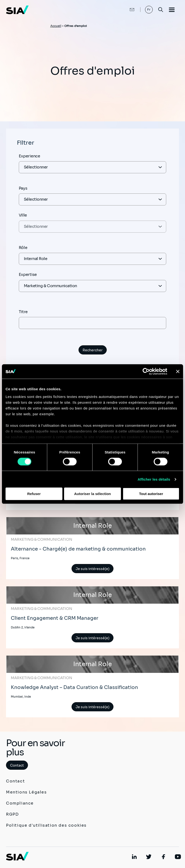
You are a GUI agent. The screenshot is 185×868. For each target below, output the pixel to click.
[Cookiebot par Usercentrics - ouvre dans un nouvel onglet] (146, 372)
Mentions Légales (26, 792)
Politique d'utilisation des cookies (46, 825)
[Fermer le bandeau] (178, 372)
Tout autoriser (151, 494)
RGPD (12, 814)
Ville (23, 215)
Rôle (23, 248)
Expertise (28, 275)
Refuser (34, 494)
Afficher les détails (154, 479)
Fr (149, 9)
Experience (30, 156)
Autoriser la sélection (93, 494)
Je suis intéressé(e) (92, 569)
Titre (23, 312)
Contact (17, 765)
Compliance (20, 803)
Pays (23, 188)
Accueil (56, 26)
